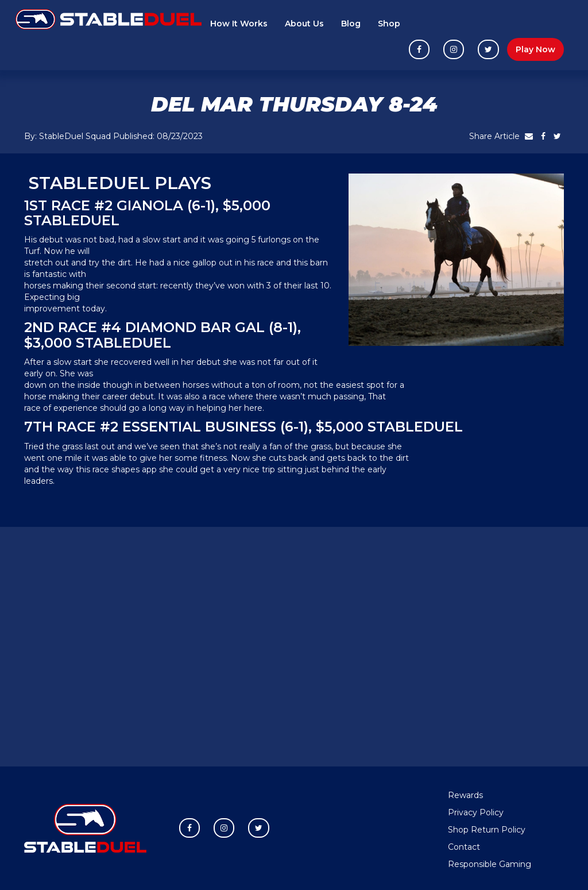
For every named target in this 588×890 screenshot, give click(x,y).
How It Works (239, 24)
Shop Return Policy (487, 830)
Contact (464, 847)
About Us (304, 24)
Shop (389, 24)
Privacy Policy (476, 812)
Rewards (465, 795)
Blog (351, 24)
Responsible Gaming (490, 864)
